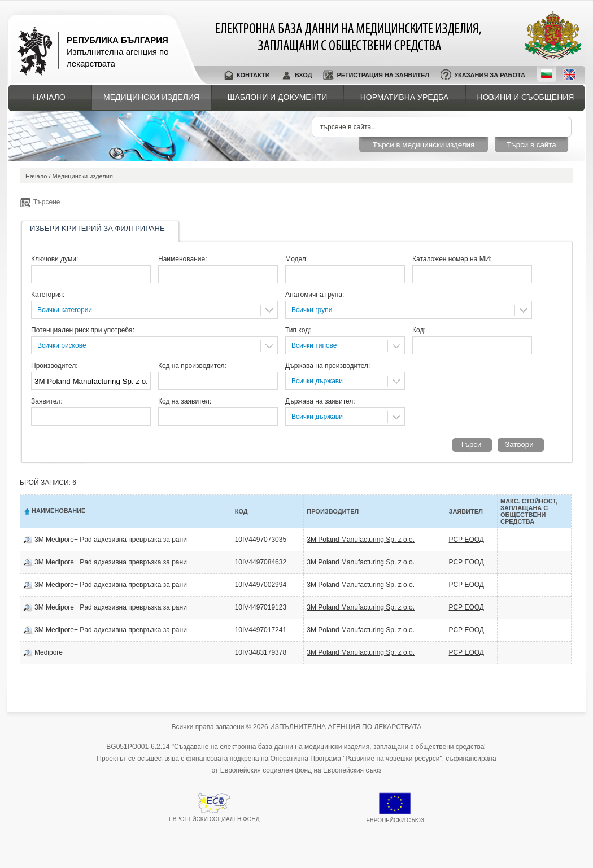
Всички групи (312, 310)
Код (241, 511)
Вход (304, 75)
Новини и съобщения (526, 97)
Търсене (47, 202)
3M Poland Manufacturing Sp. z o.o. (361, 540)
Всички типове (314, 345)
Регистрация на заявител (383, 75)
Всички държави (317, 381)
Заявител (466, 511)
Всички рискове (62, 345)
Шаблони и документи (278, 97)
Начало (49, 97)
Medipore (49, 652)
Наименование (58, 511)
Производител (333, 511)
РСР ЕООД (466, 540)
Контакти (253, 75)
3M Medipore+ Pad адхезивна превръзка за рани (111, 540)
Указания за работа (490, 75)
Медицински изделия (151, 97)
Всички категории (65, 310)
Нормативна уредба (405, 97)
